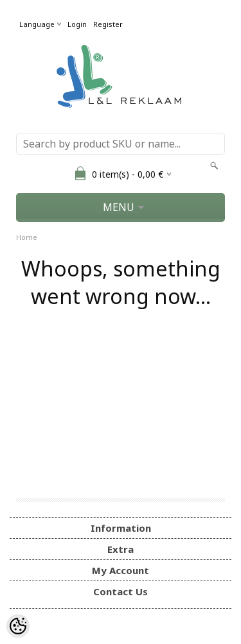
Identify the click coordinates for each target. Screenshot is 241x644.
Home (27, 237)
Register (108, 24)
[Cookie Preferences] (18, 626)
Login (77, 24)
